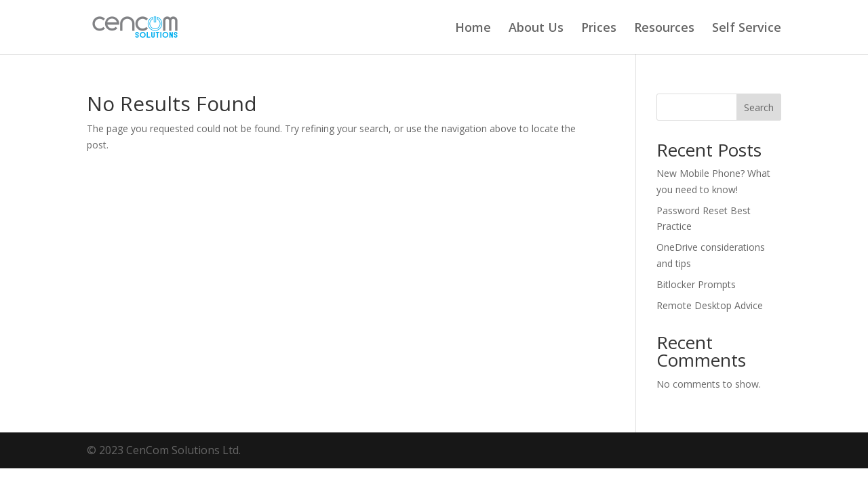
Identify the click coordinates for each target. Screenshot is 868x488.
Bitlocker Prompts (696, 284)
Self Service (747, 29)
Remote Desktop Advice (710, 305)
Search (759, 107)
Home (473, 29)
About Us (536, 29)
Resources (664, 29)
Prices (599, 29)
